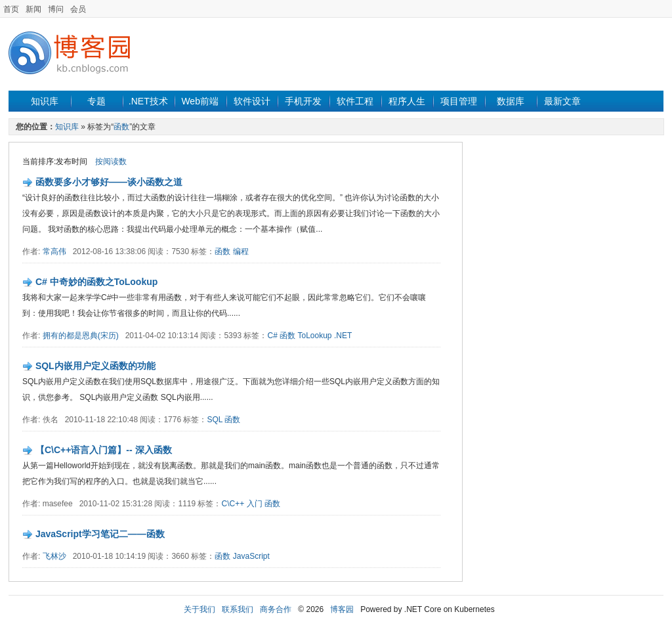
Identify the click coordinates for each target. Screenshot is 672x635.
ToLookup (315, 336)
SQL (215, 420)
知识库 (45, 101)
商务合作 (276, 609)
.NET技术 (148, 101)
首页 (11, 9)
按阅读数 (111, 162)
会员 (78, 9)
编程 (241, 252)
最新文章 (562, 101)
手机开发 (303, 101)
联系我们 (238, 609)
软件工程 (355, 101)
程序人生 (407, 101)
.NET (343, 336)
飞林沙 (54, 556)
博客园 (342, 609)
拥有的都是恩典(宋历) (81, 336)
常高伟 (54, 252)
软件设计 (252, 101)
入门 (255, 504)
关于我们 (199, 609)
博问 (56, 9)
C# (272, 336)
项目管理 (459, 101)
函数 (121, 127)
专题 (96, 101)
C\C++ (233, 504)
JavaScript (251, 556)
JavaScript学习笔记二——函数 (100, 534)
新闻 (33, 9)
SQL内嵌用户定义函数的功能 (95, 366)
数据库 (511, 101)
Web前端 (200, 101)
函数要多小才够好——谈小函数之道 (109, 182)
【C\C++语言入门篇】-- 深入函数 (104, 450)
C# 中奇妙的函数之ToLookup (96, 282)
